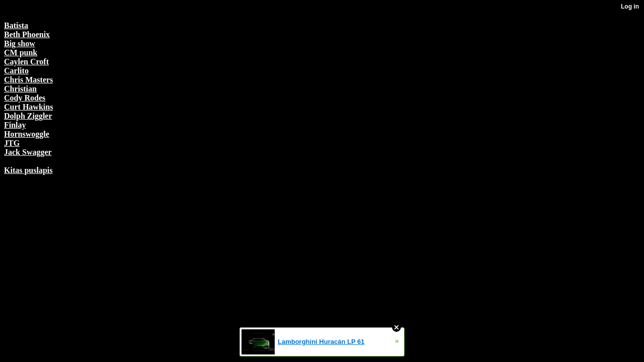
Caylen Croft (26, 62)
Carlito (16, 71)
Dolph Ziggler (28, 116)
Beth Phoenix (27, 34)
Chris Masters (28, 80)
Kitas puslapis (28, 170)
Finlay (15, 125)
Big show (20, 43)
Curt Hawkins (28, 107)
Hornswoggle (27, 134)
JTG (12, 143)
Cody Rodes (25, 98)
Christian (20, 89)
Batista (16, 25)
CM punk (21, 53)
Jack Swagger (28, 152)
